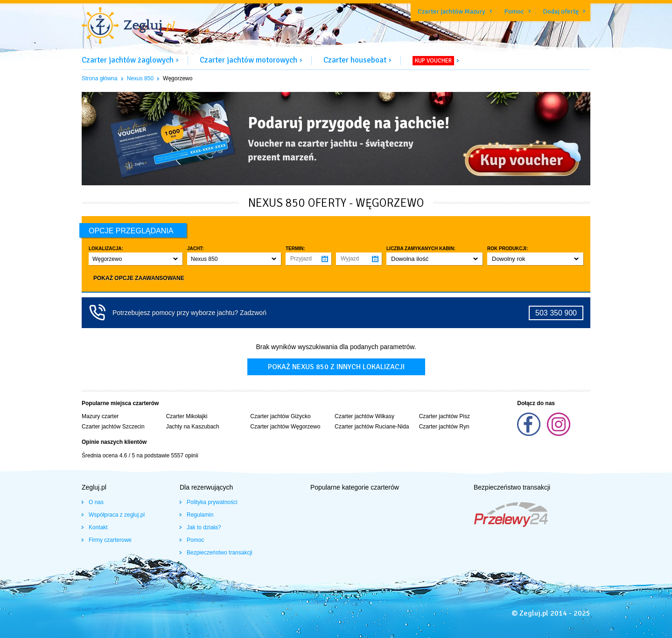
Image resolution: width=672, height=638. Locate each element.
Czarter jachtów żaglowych (128, 60)
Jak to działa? (204, 527)
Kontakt (98, 527)
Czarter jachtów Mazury (451, 11)
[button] (136, 259)
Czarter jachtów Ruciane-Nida (372, 427)
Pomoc (514, 11)
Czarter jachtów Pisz (444, 416)
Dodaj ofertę (561, 11)
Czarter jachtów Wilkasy (364, 416)
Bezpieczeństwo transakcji (220, 553)
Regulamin (200, 515)
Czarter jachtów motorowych (248, 60)
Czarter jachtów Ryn (444, 427)
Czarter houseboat (355, 60)
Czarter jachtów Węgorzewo (285, 427)
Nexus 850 (140, 78)
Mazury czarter (100, 416)
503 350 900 (556, 313)
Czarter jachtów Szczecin (113, 427)
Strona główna (100, 78)
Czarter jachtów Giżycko (280, 416)
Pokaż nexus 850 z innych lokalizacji (336, 367)
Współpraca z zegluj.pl (117, 515)
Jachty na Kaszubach (193, 427)
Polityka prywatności (212, 502)
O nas (96, 502)
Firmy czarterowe (110, 540)
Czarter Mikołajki (187, 416)
